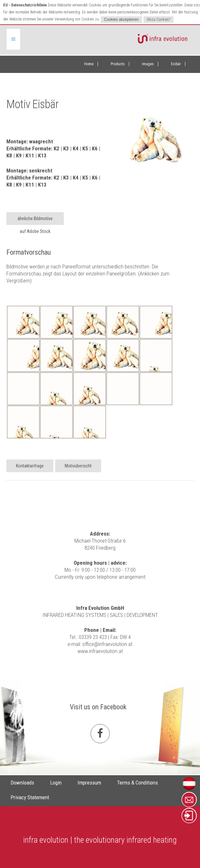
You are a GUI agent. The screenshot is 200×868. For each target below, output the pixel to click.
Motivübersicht (78, 466)
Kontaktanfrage (30, 466)
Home (89, 64)
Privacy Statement (30, 797)
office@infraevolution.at (107, 644)
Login (56, 783)
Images (148, 64)
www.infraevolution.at (100, 651)
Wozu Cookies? (159, 20)
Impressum (89, 783)
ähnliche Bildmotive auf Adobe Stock (35, 220)
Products (118, 64)
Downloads (22, 783)
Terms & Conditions (137, 783)
